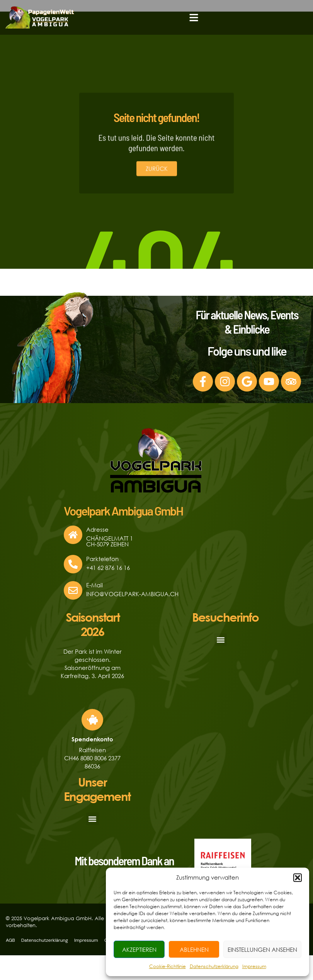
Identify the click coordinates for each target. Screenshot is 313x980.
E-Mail (94, 585)
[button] (298, 878)
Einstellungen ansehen (262, 949)
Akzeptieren (139, 949)
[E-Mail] (73, 590)
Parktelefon (102, 559)
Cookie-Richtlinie (168, 966)
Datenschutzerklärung (214, 966)
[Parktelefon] (73, 564)
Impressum (254, 966)
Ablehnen (194, 949)
